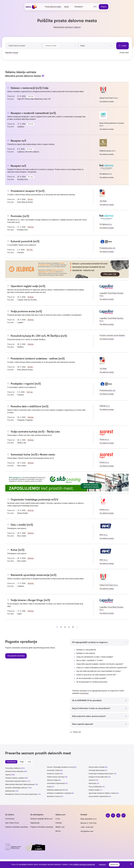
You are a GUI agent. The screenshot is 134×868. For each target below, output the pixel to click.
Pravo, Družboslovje (95, 787)
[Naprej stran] (77, 627)
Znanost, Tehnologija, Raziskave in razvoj (60, 767)
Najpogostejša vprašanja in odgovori (67, 27)
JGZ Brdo (103, 201)
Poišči (122, 46)
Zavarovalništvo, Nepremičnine (99, 797)
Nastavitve (102, 865)
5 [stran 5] (73, 627)
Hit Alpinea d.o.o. (106, 174)
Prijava (104, 7)
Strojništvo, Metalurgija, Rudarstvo (16, 788)
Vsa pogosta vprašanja (16, 656)
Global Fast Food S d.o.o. (109, 98)
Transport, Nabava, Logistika (15, 778)
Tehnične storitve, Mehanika (14, 771)
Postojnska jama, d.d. (108, 248)
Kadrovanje (92, 783)
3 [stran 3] (65, 627)
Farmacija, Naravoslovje (97, 770)
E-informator (10, 819)
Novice (58, 831)
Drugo (49, 787)
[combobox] (60, 45)
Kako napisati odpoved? (83, 724)
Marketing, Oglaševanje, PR (56, 790)
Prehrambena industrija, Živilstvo (16, 781)
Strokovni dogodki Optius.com (42, 819)
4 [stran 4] (69, 627)
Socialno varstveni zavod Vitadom (112, 335)
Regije (22, 762)
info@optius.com (87, 831)
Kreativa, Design (94, 790)
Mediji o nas (60, 827)
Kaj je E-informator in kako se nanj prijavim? (91, 709)
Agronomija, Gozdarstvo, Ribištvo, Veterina (103, 793)
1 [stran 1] (57, 627)
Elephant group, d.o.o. (108, 151)
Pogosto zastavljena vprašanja (17, 827)
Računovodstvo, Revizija (97, 767)
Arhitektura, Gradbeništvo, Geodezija (59, 793)
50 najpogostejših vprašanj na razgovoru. (90, 642)
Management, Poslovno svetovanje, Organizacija (21, 794)
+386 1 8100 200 (87, 827)
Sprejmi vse (114, 865)
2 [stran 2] (61, 627)
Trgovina (8, 775)
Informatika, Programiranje (56, 783)
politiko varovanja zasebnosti (84, 864)
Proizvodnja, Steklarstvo (13, 768)
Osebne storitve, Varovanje (56, 777)
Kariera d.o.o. (104, 510)
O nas (58, 819)
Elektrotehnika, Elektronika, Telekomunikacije (20, 785)
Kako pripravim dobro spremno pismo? (89, 716)
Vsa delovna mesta (107, 102)
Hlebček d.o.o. (105, 406)
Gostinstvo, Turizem (53, 774)
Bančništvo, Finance (54, 797)
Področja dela (11, 762)
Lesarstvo (92, 780)
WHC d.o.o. (104, 535)
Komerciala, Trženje (53, 770)
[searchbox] (96, 46)
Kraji (29, 762)
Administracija (10, 791)
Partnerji (59, 823)
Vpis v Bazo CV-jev (12, 823)
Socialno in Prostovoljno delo (98, 777)
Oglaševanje (35, 823)
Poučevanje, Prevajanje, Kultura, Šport (101, 774)
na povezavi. (84, 693)
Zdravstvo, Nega (52, 780)
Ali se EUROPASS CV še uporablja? (87, 701)
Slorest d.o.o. (104, 439)
